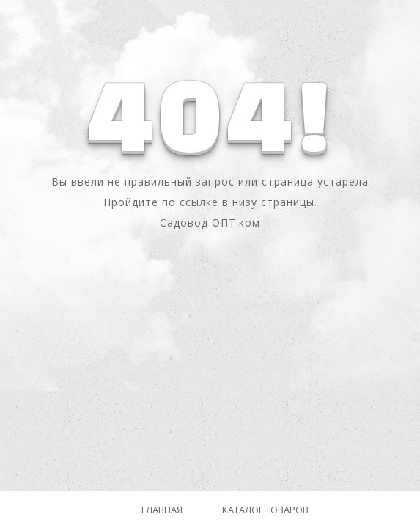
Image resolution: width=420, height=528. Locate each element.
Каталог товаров (265, 510)
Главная (162, 510)
